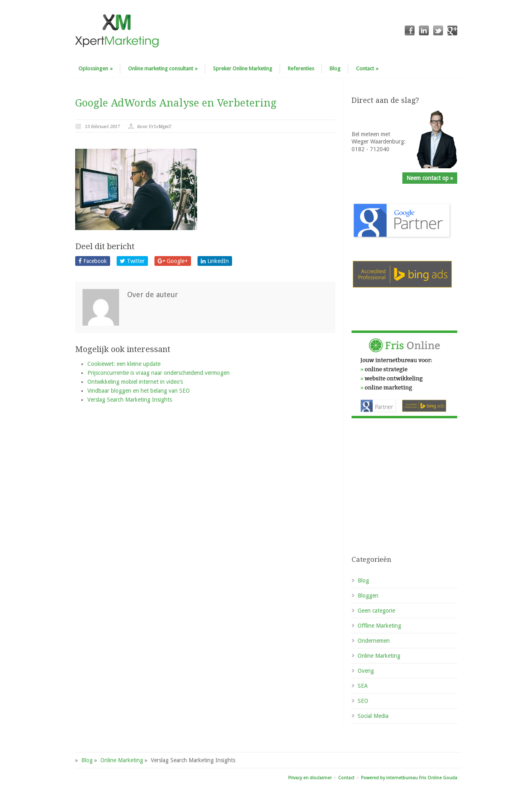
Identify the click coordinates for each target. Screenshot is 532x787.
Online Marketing (379, 656)
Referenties (301, 68)
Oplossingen (96, 68)
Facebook (93, 261)
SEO (363, 701)
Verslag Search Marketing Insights (130, 400)
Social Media (373, 716)
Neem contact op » (430, 178)
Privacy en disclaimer (310, 778)
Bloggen (368, 596)
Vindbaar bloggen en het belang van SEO (139, 391)
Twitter (132, 261)
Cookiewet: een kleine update (124, 364)
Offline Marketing (379, 626)
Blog (335, 68)
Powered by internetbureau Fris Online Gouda (409, 778)
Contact (367, 68)
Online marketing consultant (163, 68)
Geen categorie (376, 611)
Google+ (173, 261)
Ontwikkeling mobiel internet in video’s (135, 382)
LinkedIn (215, 261)
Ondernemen (374, 641)
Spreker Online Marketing (243, 68)
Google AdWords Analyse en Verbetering (176, 103)
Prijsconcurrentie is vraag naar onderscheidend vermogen (159, 373)
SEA (363, 686)
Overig (366, 671)
